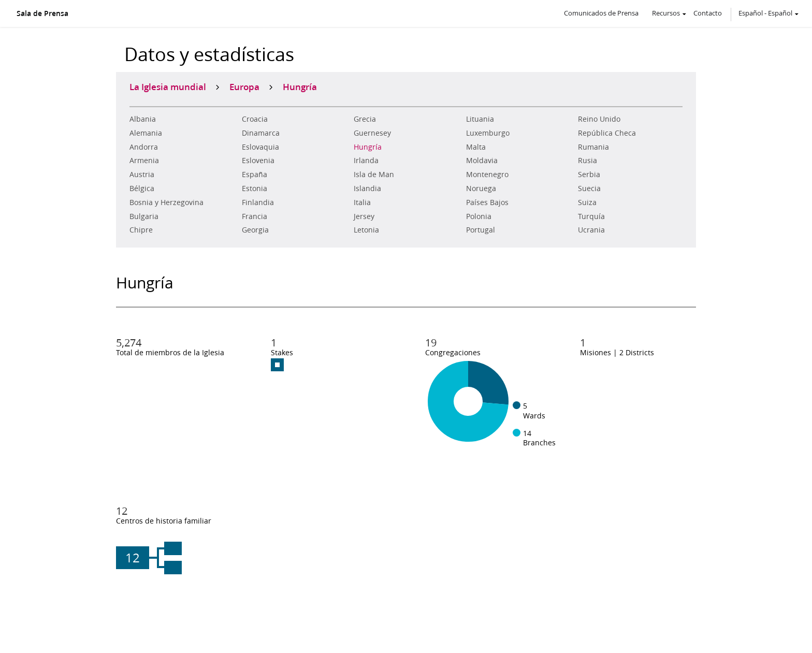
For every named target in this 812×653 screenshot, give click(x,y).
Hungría (368, 147)
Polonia (479, 216)
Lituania (480, 119)
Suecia (589, 188)
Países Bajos (487, 202)
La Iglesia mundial (168, 86)
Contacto (708, 13)
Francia (255, 216)
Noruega (481, 188)
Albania (143, 119)
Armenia (144, 161)
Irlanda (366, 161)
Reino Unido (599, 119)
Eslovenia (258, 161)
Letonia (366, 230)
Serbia (589, 175)
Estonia (255, 188)
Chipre (141, 230)
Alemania (146, 133)
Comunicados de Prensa (601, 13)
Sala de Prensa (42, 13)
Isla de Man (374, 175)
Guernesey (372, 133)
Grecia (365, 119)
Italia (362, 202)
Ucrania (591, 230)
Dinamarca (261, 133)
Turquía (591, 216)
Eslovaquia (260, 147)
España (255, 175)
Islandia (367, 188)
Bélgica (142, 188)
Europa (244, 86)
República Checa (607, 133)
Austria (142, 175)
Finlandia (258, 202)
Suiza (587, 202)
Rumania (593, 147)
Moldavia (482, 161)
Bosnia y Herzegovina (166, 202)
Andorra (144, 147)
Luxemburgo (488, 133)
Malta (476, 147)
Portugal (481, 230)
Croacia (255, 119)
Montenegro (487, 175)
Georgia (255, 230)
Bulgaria (144, 216)
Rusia (588, 161)
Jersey (364, 216)
